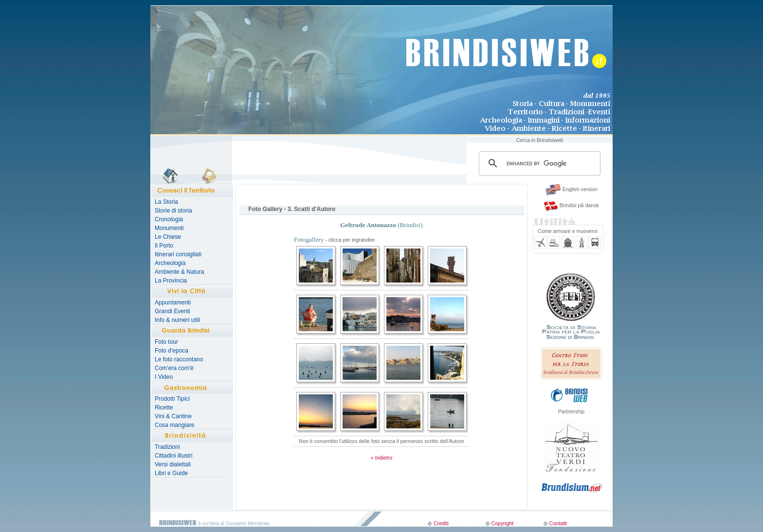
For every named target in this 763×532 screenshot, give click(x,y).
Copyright (503, 523)
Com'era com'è (174, 368)
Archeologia (170, 263)
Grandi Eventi (173, 311)
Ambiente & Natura (179, 272)
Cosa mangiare (174, 425)
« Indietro (381, 458)
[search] (538, 163)
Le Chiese (168, 237)
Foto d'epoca (172, 351)
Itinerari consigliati (178, 254)
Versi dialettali (173, 464)
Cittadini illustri (173, 456)
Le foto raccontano (179, 359)
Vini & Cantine (173, 416)
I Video (164, 377)
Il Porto (164, 246)
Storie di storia (173, 211)
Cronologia (169, 219)
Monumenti (169, 228)
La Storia (166, 202)
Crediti (441, 523)
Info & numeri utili (177, 320)
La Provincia (171, 281)
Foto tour (166, 342)
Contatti (558, 523)
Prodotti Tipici (172, 399)
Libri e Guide (171, 473)
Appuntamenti (173, 302)
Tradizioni (167, 447)
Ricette (164, 408)
